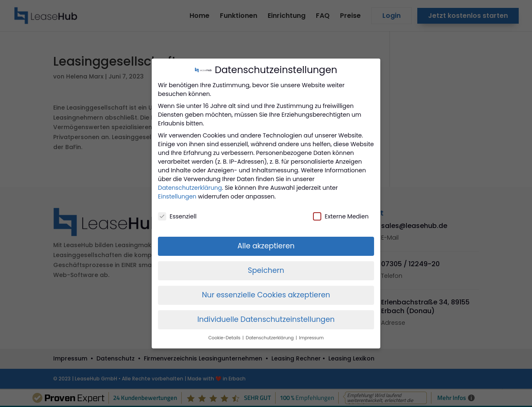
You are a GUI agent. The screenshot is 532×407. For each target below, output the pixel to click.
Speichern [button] (266, 270)
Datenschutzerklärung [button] (270, 338)
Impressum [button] (311, 338)
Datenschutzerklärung (190, 188)
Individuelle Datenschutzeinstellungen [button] (266, 319)
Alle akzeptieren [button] (266, 246)
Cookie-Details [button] (225, 338)
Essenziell (177, 216)
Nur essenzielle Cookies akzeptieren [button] (266, 295)
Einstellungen (177, 196)
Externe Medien (341, 216)
